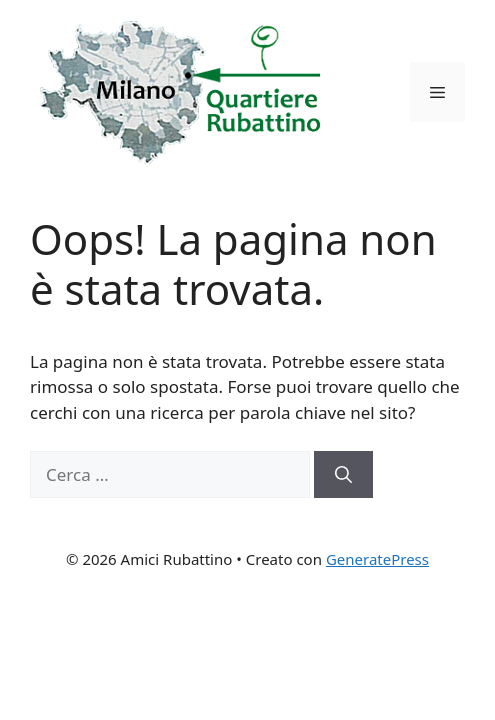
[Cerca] (343, 475)
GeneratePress (377, 559)
